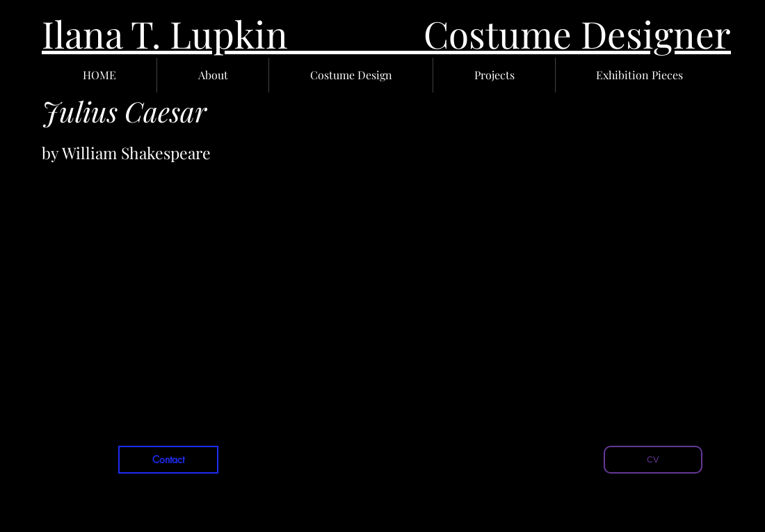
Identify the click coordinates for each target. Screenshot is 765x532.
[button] (213, 75)
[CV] (653, 460)
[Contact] (168, 460)
